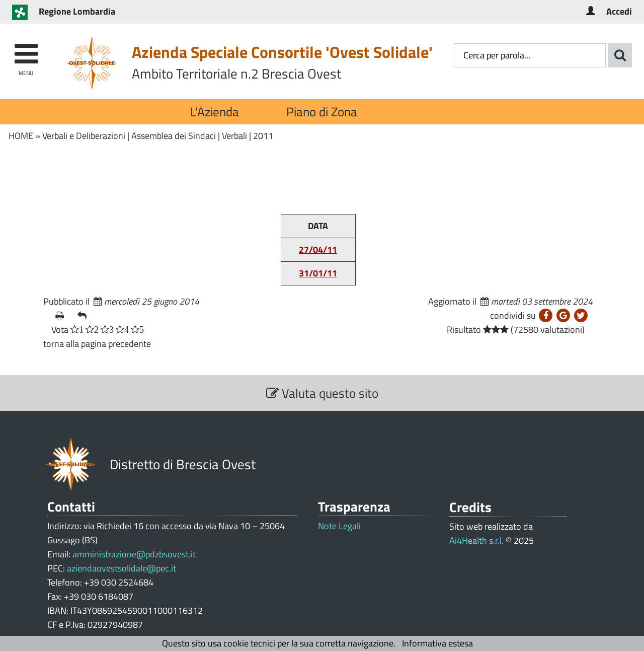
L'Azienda (215, 112)
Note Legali (339, 526)
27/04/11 (318, 249)
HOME (21, 136)
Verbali (234, 136)
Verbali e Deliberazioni (84, 136)
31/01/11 (318, 273)
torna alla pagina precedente (97, 344)
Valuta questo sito (322, 393)
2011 (263, 136)
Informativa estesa (437, 643)
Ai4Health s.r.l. (476, 540)
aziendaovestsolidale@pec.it (122, 568)
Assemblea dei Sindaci (174, 136)
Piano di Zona (322, 112)
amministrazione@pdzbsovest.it (134, 554)
